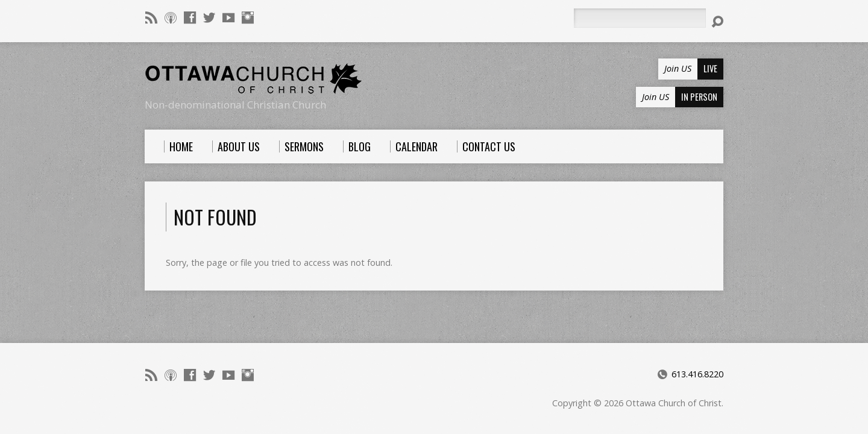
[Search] (640, 18)
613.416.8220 (697, 374)
